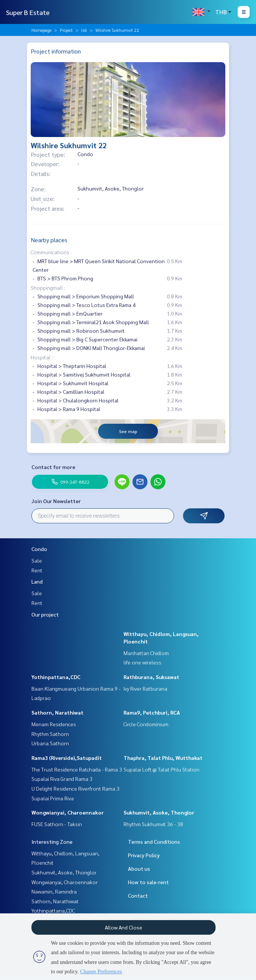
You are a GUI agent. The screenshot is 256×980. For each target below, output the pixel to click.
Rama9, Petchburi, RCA (152, 712)
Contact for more (53, 467)
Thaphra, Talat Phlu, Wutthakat (163, 758)
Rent (37, 570)
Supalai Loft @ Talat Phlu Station (161, 769)
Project (66, 30)
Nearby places (49, 240)
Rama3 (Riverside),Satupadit (67, 758)
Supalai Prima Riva (53, 798)
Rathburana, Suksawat (151, 677)
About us (139, 868)
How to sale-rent (148, 882)
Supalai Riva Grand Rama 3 (62, 779)
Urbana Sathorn (50, 743)
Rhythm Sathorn (50, 734)
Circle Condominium (146, 724)
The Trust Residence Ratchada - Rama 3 (77, 769)
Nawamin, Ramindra (54, 891)
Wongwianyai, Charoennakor (68, 812)
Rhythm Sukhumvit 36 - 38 (153, 824)
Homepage (41, 30)
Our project (45, 614)
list (84, 30)
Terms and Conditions (154, 841)
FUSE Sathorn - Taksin (57, 824)
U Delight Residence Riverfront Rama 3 (75, 788)
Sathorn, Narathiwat (57, 712)
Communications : (51, 252)
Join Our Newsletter (56, 501)
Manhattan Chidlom (146, 653)
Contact (138, 895)
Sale (37, 560)
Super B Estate (28, 12)
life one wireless (142, 662)
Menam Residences (54, 724)
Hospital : (42, 357)
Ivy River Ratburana (145, 688)
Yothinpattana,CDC (56, 677)
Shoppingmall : (48, 287)
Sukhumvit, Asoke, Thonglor (159, 812)
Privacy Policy (144, 855)
